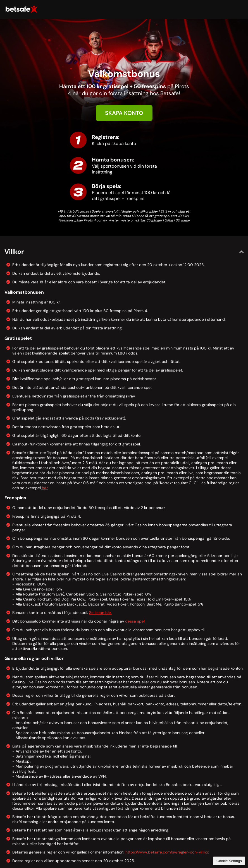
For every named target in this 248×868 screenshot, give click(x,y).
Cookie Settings (229, 861)
